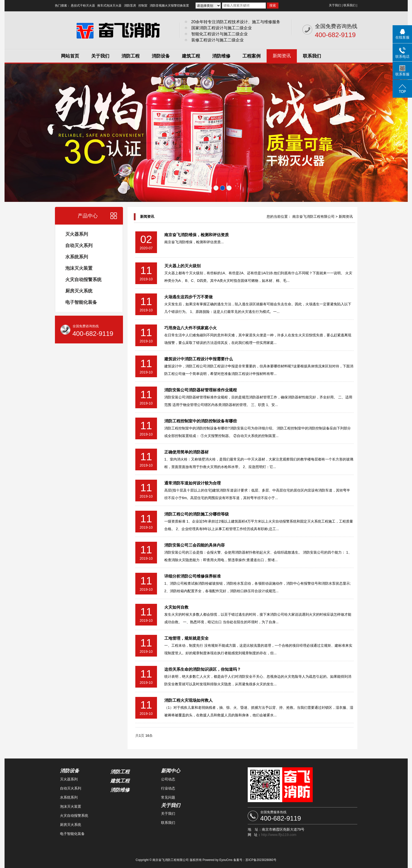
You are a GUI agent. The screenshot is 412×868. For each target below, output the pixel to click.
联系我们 (350, 5)
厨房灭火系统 (79, 291)
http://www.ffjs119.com (279, 835)
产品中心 (88, 216)
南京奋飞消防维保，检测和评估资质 (197, 235)
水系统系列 (77, 257)
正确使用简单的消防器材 (186, 452)
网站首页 (70, 56)
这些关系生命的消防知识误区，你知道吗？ (203, 669)
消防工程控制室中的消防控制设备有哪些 (201, 421)
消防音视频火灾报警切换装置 (169, 6)
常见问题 (168, 797)
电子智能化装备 (81, 302)
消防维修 (221, 56)
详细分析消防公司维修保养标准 (193, 576)
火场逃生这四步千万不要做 (188, 297)
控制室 (143, 6)
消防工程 (131, 56)
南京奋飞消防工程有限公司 (313, 216)
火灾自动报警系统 (83, 280)
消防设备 (161, 56)
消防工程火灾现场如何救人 (188, 700)
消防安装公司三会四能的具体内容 (195, 545)
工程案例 (251, 56)
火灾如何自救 (176, 607)
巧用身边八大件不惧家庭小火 (191, 328)
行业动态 (168, 788)
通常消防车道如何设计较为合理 (193, 483)
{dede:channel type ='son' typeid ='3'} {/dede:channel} (208, 6)
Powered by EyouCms (217, 860)
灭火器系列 (77, 234)
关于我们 (335, 5)
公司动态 (168, 779)
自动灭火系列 (79, 246)
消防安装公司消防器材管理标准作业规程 (201, 390)
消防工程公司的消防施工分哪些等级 (197, 514)
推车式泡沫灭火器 (109, 6)
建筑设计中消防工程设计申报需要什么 (199, 359)
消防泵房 (130, 6)
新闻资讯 (282, 56)
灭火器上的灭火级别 (182, 266)
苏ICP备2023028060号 (261, 860)
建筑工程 (191, 56)
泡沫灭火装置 (79, 268)
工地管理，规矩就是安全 (186, 638)
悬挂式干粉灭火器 (83, 6)
